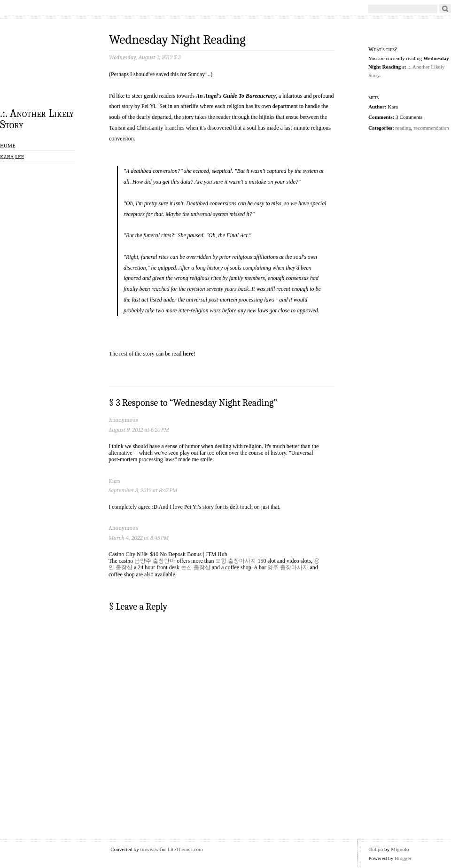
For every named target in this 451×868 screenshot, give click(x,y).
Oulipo (376, 849)
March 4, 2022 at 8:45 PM (139, 538)
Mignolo (400, 849)
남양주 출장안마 (155, 561)
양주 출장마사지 (288, 567)
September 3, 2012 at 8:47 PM (143, 490)
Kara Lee (12, 157)
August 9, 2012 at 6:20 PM (139, 430)
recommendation (432, 128)
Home (8, 146)
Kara (114, 481)
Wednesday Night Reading (177, 40)
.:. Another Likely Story (37, 118)
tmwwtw (150, 849)
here (188, 354)
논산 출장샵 (196, 567)
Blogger (403, 858)
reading (403, 128)
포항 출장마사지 (236, 561)
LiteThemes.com (185, 849)
